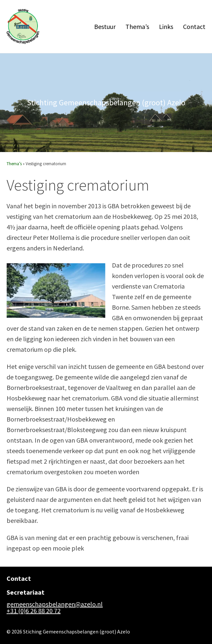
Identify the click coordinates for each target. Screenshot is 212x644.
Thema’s (137, 24)
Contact (194, 24)
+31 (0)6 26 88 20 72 (34, 606)
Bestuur (105, 24)
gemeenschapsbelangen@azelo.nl (55, 599)
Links (166, 24)
